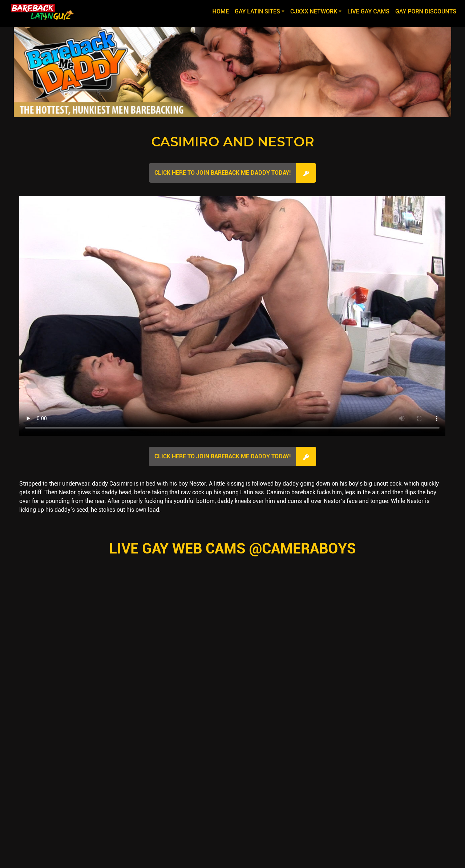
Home (222, 11)
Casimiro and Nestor (233, 142)
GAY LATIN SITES (257, 11)
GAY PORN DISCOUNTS (426, 11)
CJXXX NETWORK (314, 11)
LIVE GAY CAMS (368, 11)
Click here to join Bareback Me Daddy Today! (223, 173)
